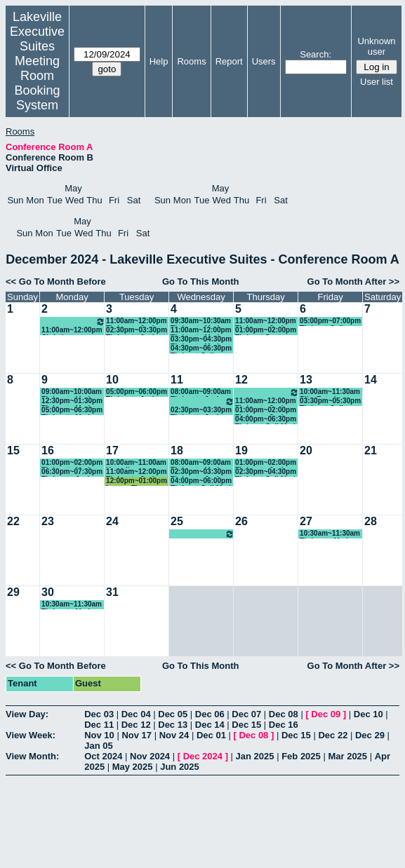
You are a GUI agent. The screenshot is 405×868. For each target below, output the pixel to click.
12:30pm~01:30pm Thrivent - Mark (72, 401)
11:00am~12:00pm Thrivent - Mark (201, 331)
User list (377, 82)
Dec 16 (284, 725)
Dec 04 (136, 714)
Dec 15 (246, 725)
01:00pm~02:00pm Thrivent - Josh (266, 411)
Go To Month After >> (353, 282)
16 (48, 450)
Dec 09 (326, 714)
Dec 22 (333, 735)
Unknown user (376, 46)
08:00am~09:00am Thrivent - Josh (201, 392)
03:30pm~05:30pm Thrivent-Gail (330, 401)
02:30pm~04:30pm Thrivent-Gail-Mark (266, 472)
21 (371, 450)
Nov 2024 (150, 756)
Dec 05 (173, 714)
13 (306, 380)
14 (371, 380)
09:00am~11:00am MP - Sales (202, 401)
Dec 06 (210, 714)
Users (264, 61)
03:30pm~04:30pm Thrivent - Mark (201, 340)
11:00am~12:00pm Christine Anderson (72, 331)
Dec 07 (246, 714)
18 (177, 450)
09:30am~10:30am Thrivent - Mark (201, 321)
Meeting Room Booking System (37, 83)
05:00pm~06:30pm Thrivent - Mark (72, 411)
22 (13, 521)
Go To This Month (201, 282)
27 (306, 521)
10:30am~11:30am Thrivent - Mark (330, 534)
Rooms (191, 61)
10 (112, 380)
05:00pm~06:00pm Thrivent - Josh (137, 392)
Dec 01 (211, 735)
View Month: (32, 756)
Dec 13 (173, 725)
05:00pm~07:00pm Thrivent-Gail (330, 321)
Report (229, 61)
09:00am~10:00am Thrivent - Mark (72, 392)
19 (241, 450)
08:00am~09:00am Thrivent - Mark (201, 463)
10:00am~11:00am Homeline (136, 463)
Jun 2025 (180, 767)
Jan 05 (98, 746)
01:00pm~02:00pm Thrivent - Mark (72, 463)
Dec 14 (210, 725)
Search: (316, 54)
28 (371, 521)
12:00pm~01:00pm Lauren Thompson (137, 481)
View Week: (31, 735)
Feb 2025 (301, 756)
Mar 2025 (347, 756)
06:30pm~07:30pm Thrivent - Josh (72, 472)
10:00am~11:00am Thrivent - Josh (73, 321)
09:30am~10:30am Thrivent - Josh (267, 392)
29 (13, 592)
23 (48, 521)
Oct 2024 (103, 756)
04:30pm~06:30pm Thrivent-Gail (201, 349)
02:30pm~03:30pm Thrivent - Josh (137, 331)
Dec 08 (284, 714)
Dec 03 (99, 714)
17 (112, 450)
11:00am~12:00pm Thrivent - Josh (136, 321)
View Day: (27, 714)
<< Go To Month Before (56, 282)
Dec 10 (369, 714)
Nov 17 (137, 735)
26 (241, 521)
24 (112, 521)
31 (112, 592)
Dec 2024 (203, 756)
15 (13, 450)
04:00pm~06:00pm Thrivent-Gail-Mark (201, 481)
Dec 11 (99, 725)
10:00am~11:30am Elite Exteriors (330, 392)
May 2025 (133, 767)
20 (306, 450)
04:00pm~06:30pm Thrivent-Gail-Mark (266, 420)
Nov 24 (174, 735)
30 (48, 592)
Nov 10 (99, 735)
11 (177, 380)
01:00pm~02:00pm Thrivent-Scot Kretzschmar (266, 331)
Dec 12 (136, 725)
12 (241, 380)
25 (177, 521)
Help (159, 61)
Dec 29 (370, 735)
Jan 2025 (255, 756)
